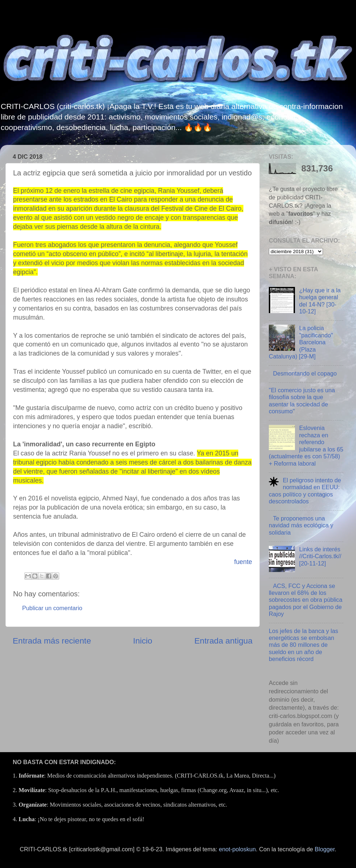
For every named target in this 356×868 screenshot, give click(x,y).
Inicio (143, 641)
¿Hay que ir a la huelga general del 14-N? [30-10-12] (320, 301)
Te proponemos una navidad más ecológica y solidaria (301, 525)
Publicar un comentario (52, 608)
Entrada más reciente (52, 641)
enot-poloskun (238, 849)
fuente (243, 562)
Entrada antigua (223, 641)
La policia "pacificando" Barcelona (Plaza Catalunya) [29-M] (301, 342)
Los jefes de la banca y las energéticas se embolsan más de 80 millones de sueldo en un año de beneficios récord (304, 645)
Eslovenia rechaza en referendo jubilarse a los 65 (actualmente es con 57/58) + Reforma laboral (306, 445)
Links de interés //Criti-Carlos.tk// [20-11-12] (320, 556)
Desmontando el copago (305, 373)
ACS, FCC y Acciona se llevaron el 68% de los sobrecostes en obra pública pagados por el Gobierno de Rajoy (306, 600)
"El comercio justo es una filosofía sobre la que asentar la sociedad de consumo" (302, 401)
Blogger (325, 849)
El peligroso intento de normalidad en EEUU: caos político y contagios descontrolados (305, 491)
